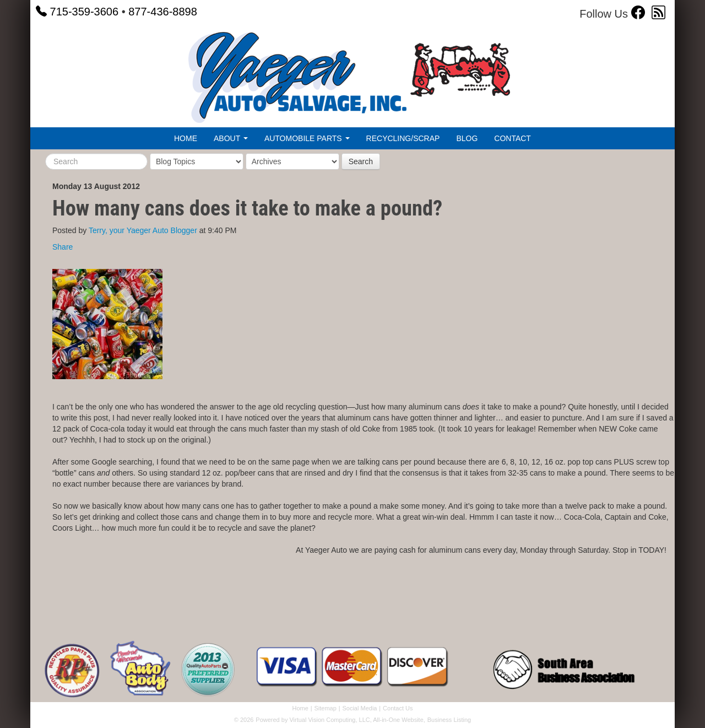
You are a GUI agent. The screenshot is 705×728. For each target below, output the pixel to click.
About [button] (231, 138)
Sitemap (325, 708)
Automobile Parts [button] (307, 138)
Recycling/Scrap (403, 138)
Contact (513, 138)
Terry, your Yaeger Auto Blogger (143, 230)
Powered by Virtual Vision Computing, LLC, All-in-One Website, (340, 720)
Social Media (359, 708)
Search (361, 161)
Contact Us (398, 708)
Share (63, 247)
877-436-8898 (163, 12)
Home (186, 138)
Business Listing (449, 720)
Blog (467, 138)
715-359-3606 (77, 12)
